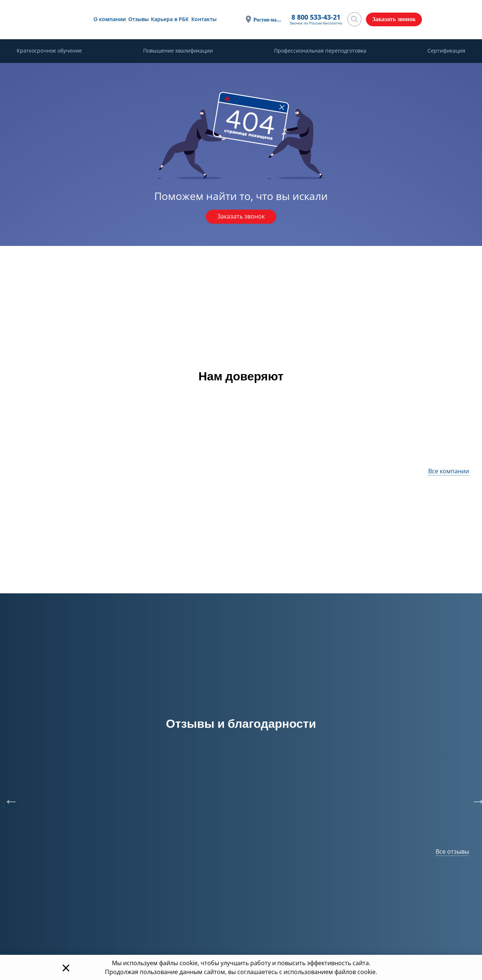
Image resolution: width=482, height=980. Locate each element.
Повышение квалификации (178, 51)
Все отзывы (452, 851)
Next (475, 797)
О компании (109, 19)
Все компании (449, 471)
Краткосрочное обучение (49, 51)
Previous (7, 797)
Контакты (203, 19)
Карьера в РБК (169, 19)
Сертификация (446, 51)
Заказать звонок (241, 217)
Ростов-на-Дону (268, 19)
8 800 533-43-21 (316, 17)
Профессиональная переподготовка (320, 51)
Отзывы (138, 19)
